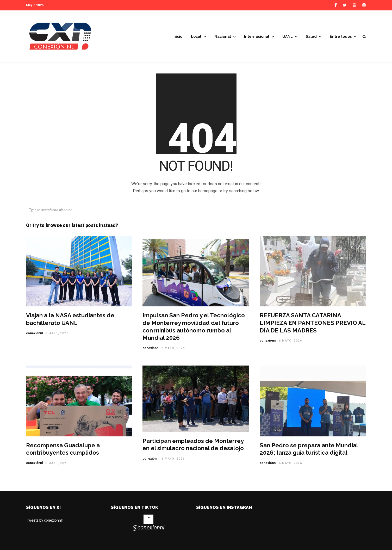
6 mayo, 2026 (57, 335)
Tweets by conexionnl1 (45, 522)
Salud (311, 36)
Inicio (177, 36)
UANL (288, 36)
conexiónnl (34, 335)
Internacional (257, 36)
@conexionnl (148, 529)
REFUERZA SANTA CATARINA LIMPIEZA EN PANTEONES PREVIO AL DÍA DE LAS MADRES (313, 325)
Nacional (223, 36)
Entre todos (341, 36)
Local (196, 36)
